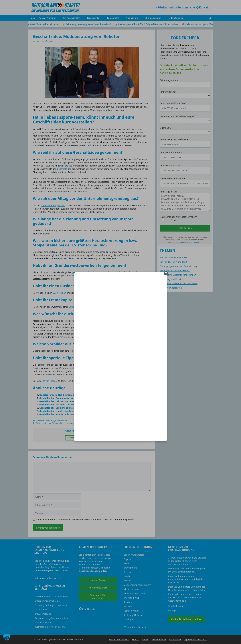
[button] (7, 637)
